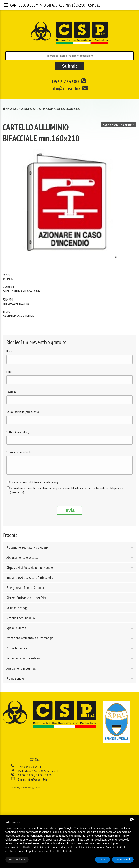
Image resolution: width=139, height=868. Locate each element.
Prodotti (12, 108)
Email (9, 371)
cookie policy (122, 836)
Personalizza (17, 859)
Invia (70, 513)
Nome (10, 351)
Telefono (11, 392)
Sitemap (15, 790)
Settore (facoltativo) (18, 432)
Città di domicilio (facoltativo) (23, 412)
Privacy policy (27, 790)
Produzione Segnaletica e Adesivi (36, 108)
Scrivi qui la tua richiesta (19, 452)
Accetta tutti (123, 859)
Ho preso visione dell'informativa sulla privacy (34, 485)
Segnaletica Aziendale (67, 108)
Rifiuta (103, 859)
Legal (37, 790)
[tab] (69, 550)
